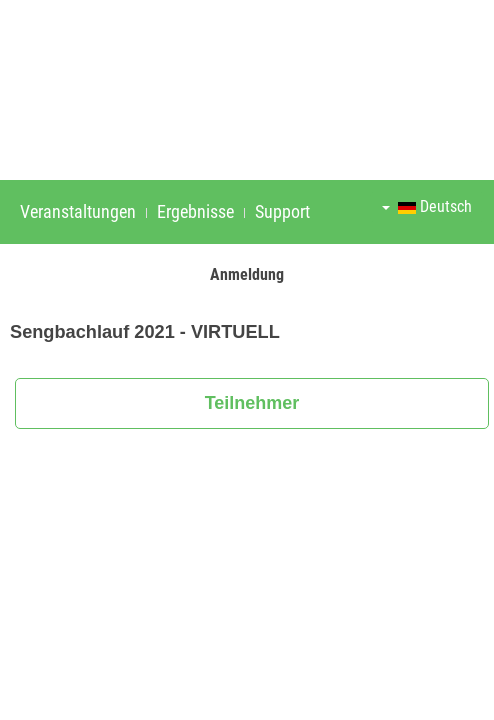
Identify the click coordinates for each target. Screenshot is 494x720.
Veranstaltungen (78, 211)
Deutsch (427, 206)
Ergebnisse (195, 211)
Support (282, 211)
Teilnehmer (252, 403)
